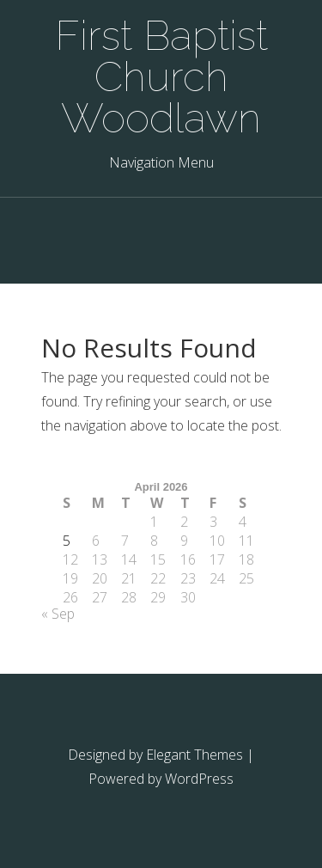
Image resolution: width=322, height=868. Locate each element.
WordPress (199, 779)
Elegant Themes (194, 755)
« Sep (58, 614)
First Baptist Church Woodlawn (161, 76)
